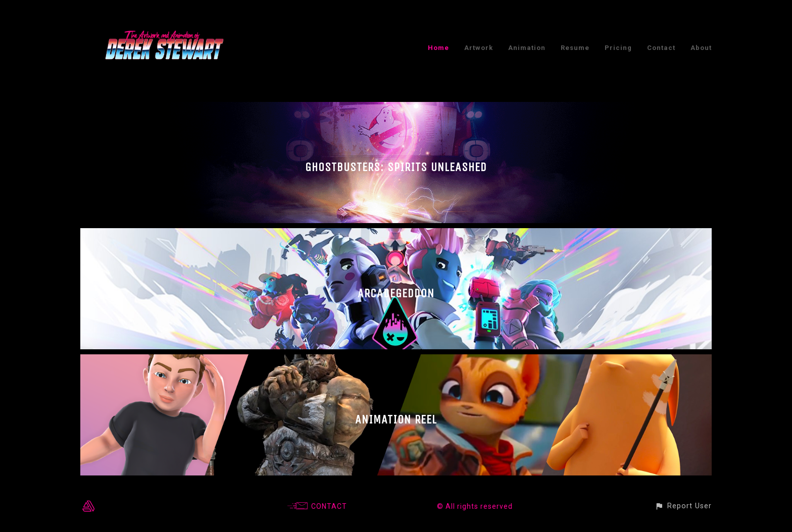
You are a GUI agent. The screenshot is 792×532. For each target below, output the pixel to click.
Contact (661, 48)
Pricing (618, 48)
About (701, 48)
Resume (575, 48)
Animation (527, 48)
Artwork (479, 48)
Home (438, 48)
